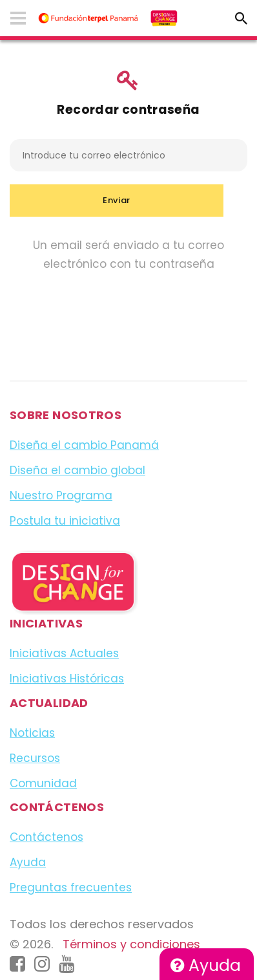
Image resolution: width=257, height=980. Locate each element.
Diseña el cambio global (77, 470)
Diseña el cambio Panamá (84, 445)
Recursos (35, 758)
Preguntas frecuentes (71, 887)
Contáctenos (46, 837)
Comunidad (43, 783)
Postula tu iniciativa (65, 521)
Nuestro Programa (61, 495)
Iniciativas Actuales (64, 653)
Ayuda (206, 965)
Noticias (32, 733)
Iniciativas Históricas (67, 679)
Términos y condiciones (131, 944)
